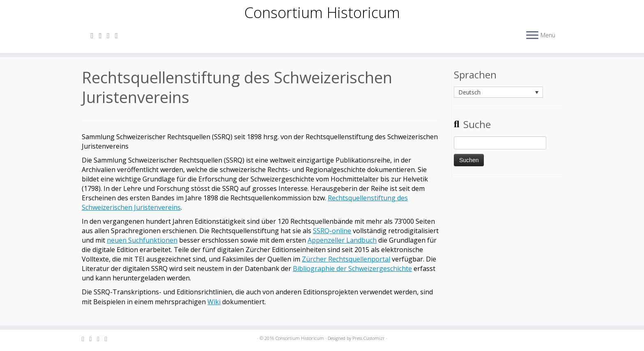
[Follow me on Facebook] (119, 39)
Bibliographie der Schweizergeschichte (352, 275)
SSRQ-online (332, 237)
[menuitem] (498, 98)
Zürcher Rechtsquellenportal (346, 265)
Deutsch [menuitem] (469, 98)
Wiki (214, 308)
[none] (498, 99)
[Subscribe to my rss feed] (95, 39)
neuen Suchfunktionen (142, 246)
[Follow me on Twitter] (111, 39)
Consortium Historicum (322, 14)
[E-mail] (103, 39)
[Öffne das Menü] (532, 39)
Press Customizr (369, 338)
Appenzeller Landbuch (342, 246)
